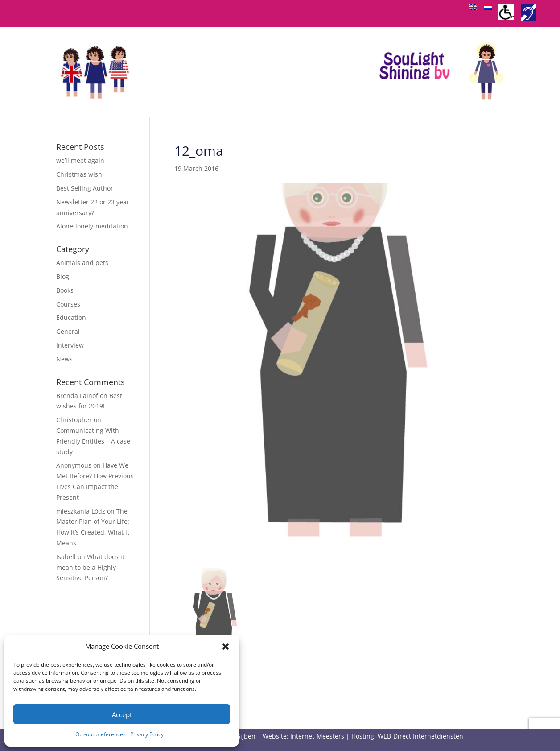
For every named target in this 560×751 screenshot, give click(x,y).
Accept (122, 714)
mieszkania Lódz (81, 511)
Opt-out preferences (101, 734)
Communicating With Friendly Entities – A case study (93, 441)
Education (71, 317)
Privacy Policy (147, 734)
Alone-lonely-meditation (92, 226)
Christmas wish (79, 174)
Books (65, 290)
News (64, 359)
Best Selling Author (85, 188)
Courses (68, 304)
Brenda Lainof (77, 396)
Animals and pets (82, 263)
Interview (70, 345)
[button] (226, 647)
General (68, 331)
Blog (63, 276)
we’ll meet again (80, 160)
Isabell (66, 557)
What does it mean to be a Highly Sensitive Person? (90, 567)
